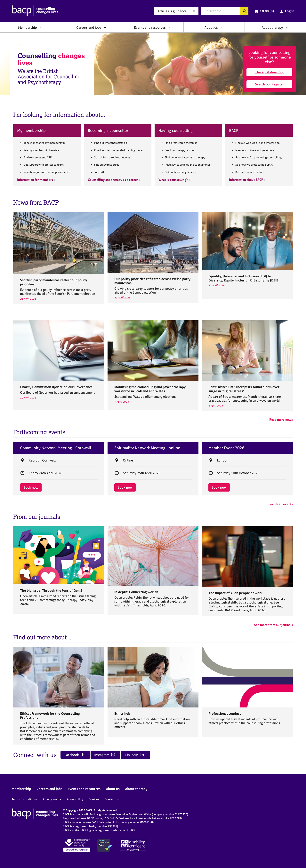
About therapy (272, 27)
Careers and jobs (89, 27)
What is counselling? (173, 180)
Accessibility (75, 799)
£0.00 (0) (267, 11)
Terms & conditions (25, 799)
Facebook (75, 755)
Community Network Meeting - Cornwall (56, 448)
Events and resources (150, 27)
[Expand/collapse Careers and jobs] (105, 27)
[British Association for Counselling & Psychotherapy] (35, 11)
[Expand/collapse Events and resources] (169, 27)
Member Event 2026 (226, 448)
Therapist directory (269, 72)
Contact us (112, 799)
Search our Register (269, 84)
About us (211, 27)
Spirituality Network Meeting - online (147, 448)
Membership (28, 27)
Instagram (105, 755)
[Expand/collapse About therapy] (287, 27)
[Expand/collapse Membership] (41, 27)
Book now (31, 487)
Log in (290, 11)
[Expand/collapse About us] (221, 27)
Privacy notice (52, 799)
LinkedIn (135, 755)
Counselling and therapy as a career (113, 180)
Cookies (94, 799)
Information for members (35, 180)
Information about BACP (246, 180)
